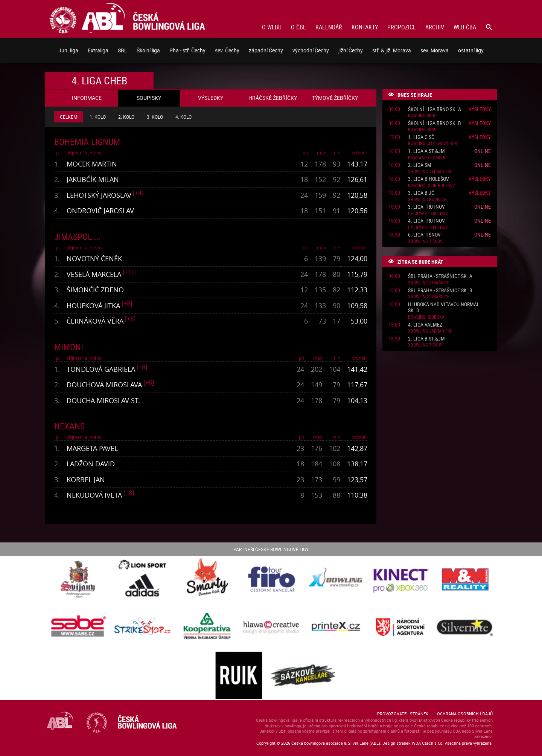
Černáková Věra (95, 321)
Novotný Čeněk (94, 258)
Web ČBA (465, 27)
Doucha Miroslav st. (103, 400)
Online (483, 151)
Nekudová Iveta (94, 495)
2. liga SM (420, 165)
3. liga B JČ (421, 193)
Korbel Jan (86, 480)
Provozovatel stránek (403, 714)
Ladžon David (91, 464)
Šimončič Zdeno (95, 290)
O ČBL (298, 27)
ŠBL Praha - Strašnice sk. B (440, 291)
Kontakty (365, 27)
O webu (272, 27)
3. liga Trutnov (426, 207)
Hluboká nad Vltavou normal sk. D (444, 308)
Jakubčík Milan (93, 179)
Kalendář (329, 27)
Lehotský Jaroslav (99, 195)
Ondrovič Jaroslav (100, 211)
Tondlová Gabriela (101, 369)
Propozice (402, 27)
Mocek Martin (92, 164)
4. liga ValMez (425, 325)
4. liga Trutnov (426, 221)
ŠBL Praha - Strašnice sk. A (440, 276)
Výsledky (480, 109)
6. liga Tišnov (424, 235)
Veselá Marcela (94, 274)
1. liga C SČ (421, 137)
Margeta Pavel (92, 448)
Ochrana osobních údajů (465, 714)
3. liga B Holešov (429, 179)
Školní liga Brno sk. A (435, 109)
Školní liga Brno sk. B (435, 123)
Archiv (435, 27)
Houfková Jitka (93, 305)
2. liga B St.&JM (426, 339)
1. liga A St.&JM (426, 151)
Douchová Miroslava (104, 385)
